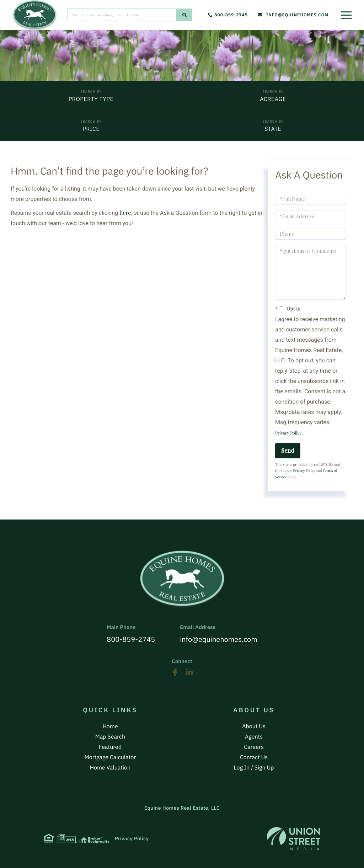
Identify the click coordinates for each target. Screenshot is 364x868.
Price (91, 129)
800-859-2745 (228, 15)
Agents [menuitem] (254, 737)
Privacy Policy (288, 433)
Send (288, 450)
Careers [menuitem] (254, 747)
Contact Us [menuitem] (254, 757)
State (273, 129)
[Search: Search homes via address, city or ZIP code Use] (122, 15)
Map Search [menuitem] (110, 737)
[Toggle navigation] (348, 12)
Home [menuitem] (110, 726)
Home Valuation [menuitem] (110, 768)
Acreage (273, 99)
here (125, 213)
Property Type (91, 99)
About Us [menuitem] (254, 726)
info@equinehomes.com (293, 15)
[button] (184, 15)
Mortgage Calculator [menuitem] (110, 757)
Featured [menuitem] (110, 747)
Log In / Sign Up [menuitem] (254, 768)
